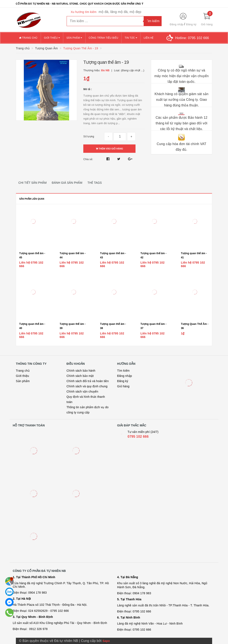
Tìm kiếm (123, 371)
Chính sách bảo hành (81, 371)
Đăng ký (191, 24)
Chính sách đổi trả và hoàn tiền (88, 381)
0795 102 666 (138, 437)
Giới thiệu (52, 38)
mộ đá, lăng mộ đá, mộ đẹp (120, 12)
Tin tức (131, 38)
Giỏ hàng (123, 386)
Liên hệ (149, 38)
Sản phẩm (74, 38)
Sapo (106, 641)
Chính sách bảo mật (80, 376)
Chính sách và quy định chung (87, 386)
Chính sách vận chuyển (82, 392)
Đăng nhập (177, 24)
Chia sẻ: (88, 159)
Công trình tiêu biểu (104, 38)
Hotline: (192, 38)
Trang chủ (28, 38)
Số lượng (89, 136)
